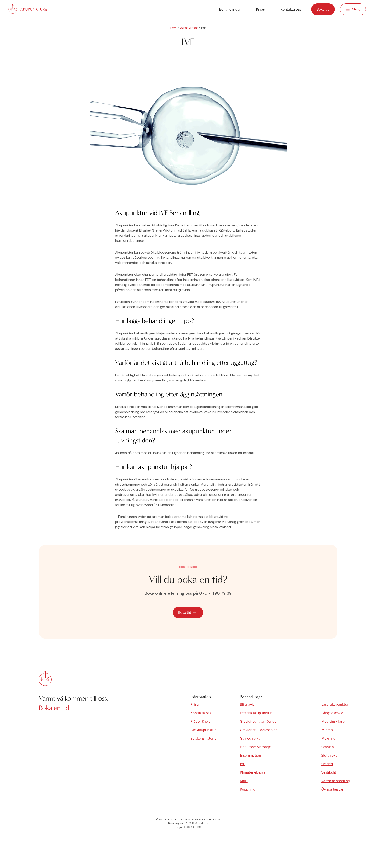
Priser (261, 9)
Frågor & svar (201, 721)
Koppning (248, 789)
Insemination (250, 755)
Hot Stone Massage (255, 747)
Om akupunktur (203, 730)
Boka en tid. (55, 708)
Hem (173, 28)
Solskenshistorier (204, 738)
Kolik (244, 781)
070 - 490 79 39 (215, 593)
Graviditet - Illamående (258, 721)
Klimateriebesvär (253, 772)
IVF (242, 764)
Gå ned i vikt (250, 738)
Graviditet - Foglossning (259, 730)
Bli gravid (247, 704)
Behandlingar (230, 9)
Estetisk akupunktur (256, 713)
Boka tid (323, 9)
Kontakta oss (291, 9)
